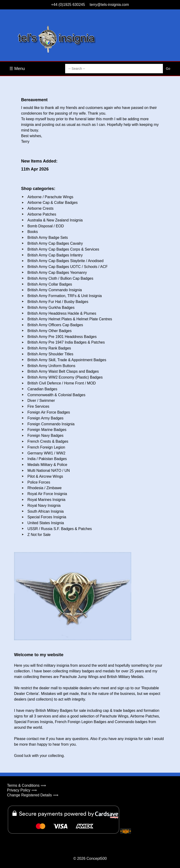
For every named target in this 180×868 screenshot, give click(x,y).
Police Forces (39, 482)
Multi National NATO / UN (49, 471)
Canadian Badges (42, 389)
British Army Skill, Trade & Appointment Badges (67, 360)
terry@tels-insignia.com (109, 5)
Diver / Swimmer (41, 401)
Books (33, 232)
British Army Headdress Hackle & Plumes (62, 313)
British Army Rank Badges (49, 348)
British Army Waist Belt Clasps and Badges (63, 371)
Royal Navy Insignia (44, 506)
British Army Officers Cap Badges (55, 325)
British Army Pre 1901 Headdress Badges (62, 337)
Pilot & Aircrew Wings (45, 476)
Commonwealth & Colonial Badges (56, 395)
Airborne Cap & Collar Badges (52, 203)
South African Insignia (46, 511)
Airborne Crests (40, 208)
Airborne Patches (42, 214)
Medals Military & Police (47, 465)
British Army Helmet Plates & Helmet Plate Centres (70, 319)
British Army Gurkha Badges (51, 308)
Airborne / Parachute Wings (50, 197)
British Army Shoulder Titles (50, 354)
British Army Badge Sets (48, 238)
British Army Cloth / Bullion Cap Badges (60, 278)
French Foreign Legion (46, 447)
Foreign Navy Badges (45, 436)
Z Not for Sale (39, 535)
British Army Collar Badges (50, 284)
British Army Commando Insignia (55, 290)
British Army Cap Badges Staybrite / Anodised (66, 261)
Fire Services (38, 406)
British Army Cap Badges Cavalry (55, 243)
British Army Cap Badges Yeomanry (57, 273)
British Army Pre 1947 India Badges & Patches (66, 342)
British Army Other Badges (50, 331)
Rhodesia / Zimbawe (45, 488)
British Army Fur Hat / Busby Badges (58, 302)
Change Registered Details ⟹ (33, 795)
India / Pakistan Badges (47, 459)
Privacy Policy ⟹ (22, 790)
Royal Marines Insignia (46, 500)
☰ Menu (17, 69)
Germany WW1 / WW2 (46, 453)
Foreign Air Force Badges (49, 412)
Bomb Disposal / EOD (46, 226)
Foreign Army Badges (45, 418)
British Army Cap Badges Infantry (55, 255)
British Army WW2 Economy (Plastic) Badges (65, 377)
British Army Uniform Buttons (51, 366)
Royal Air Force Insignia (47, 494)
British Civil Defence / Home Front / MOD (62, 383)
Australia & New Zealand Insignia (55, 220)
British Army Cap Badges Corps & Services (63, 249)
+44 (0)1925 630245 (68, 5)
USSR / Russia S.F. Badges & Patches (60, 529)
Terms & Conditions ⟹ (26, 785)
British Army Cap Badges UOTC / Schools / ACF (67, 267)
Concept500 (97, 858)
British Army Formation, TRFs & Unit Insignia (65, 296)
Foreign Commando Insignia (51, 424)
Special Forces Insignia (47, 517)
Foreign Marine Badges (47, 430)
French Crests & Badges (48, 441)
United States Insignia (46, 523)
